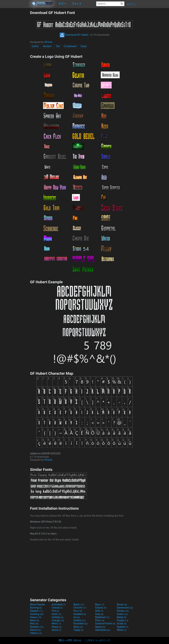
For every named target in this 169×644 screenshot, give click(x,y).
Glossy (123, 611)
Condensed (70, 46)
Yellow (36, 633)
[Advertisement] (15, 58)
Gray (99, 614)
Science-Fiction (105, 623)
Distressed (125, 608)
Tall (58, 46)
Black (79, 604)
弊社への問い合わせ (70, 640)
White (122, 630)
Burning (36, 608)
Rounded (81, 623)
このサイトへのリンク (98, 640)
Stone (57, 630)
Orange (58, 620)
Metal (122, 617)
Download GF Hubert (74, 35)
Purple (123, 620)
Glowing (37, 614)
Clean (84, 46)
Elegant (36, 611)
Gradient (80, 614)
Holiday (58, 617)
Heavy (36, 617)
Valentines (103, 630)
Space (100, 627)
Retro (56, 623)
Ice (77, 617)
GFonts (48, 42)
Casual (57, 608)
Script (122, 623)
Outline (80, 620)
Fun (78, 611)
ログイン (132, 4)
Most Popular (38, 604)
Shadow (37, 627)
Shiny (78, 627)
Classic (101, 608)
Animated (59, 604)
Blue (100, 604)
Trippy (78, 630)
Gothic (35, 46)
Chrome (80, 608)
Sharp (57, 627)
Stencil (35, 630)
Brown (122, 604)
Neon (35, 620)
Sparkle (123, 627)
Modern (47, 46)
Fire (55, 611)
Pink (100, 620)
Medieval (102, 617)
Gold (57, 614)
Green (122, 614)
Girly (99, 611)
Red (34, 623)
